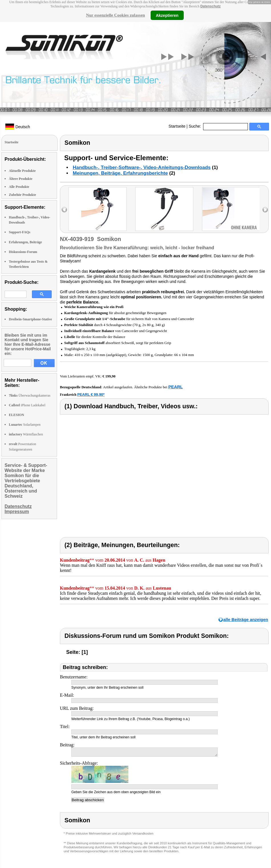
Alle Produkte (19, 187)
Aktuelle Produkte (22, 171)
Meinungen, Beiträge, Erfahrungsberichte (120, 173)
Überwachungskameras (30, 395)
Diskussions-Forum (23, 252)
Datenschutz (210, 6)
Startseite (177, 126)
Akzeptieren (167, 15)
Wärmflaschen (26, 434)
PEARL (176, 387)
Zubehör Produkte (22, 195)
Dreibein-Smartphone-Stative (30, 319)
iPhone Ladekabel (27, 405)
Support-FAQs (20, 232)
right (265, 210)
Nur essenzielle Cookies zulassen (115, 15)
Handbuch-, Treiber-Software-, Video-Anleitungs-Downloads (142, 167)
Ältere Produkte (21, 179)
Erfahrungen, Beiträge (25, 242)
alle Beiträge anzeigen (246, 619)
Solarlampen (25, 425)
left (64, 210)
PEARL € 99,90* (91, 394)
